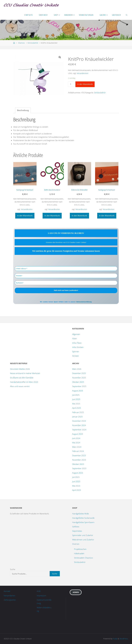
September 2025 (79, 386)
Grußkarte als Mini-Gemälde (22, 378)
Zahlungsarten (10, 600)
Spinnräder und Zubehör (83, 535)
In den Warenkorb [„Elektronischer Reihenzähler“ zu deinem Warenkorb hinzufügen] (79, 216)
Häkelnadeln (79, 553)
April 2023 (77, 490)
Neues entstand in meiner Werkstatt (25, 373)
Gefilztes (76, 527)
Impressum (41, 595)
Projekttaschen (80, 549)
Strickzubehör (33, 43)
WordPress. (124, 639)
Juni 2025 (76, 399)
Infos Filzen (77, 343)
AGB (39, 591)
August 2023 (78, 473)
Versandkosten (82, 73)
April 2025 (77, 408)
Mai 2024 (76, 443)
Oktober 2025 (78, 382)
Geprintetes (77, 531)
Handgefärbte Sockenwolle (83, 518)
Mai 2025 (76, 404)
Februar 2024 (78, 451)
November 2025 (79, 378)
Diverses (21, 43)
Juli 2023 (76, 477)
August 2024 (78, 434)
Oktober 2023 (78, 464)
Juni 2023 (76, 481)
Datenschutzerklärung (84, 302)
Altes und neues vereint (20, 386)
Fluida (115, 639)
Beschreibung (23, 110)
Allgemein (76, 334)
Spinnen (76, 352)
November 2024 (79, 425)
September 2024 (79, 430)
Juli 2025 (76, 395)
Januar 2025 (77, 417)
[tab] (23, 110)
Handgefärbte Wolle (80, 514)
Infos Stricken (78, 347)
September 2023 (79, 468)
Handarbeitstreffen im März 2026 (24, 382)
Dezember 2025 (79, 373)
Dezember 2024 (79, 421)
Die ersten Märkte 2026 (20, 369)
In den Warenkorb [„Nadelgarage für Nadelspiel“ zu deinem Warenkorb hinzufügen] (25, 216)
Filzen (75, 339)
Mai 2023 (76, 486)
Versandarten (9, 595)
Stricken (75, 356)
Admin (76, 592)
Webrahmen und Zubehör (83, 540)
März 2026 (77, 369)
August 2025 (78, 391)
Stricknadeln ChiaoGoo (84, 558)
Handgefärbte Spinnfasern (83, 522)
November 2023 (79, 460)
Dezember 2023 (79, 455)
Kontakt (7, 591)
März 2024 (77, 447)
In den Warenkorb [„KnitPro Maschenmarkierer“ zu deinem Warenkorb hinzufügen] (52, 216)
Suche (13, 569)
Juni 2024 (76, 438)
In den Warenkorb (85, 84)
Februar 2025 (78, 412)
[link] (127, 15)
